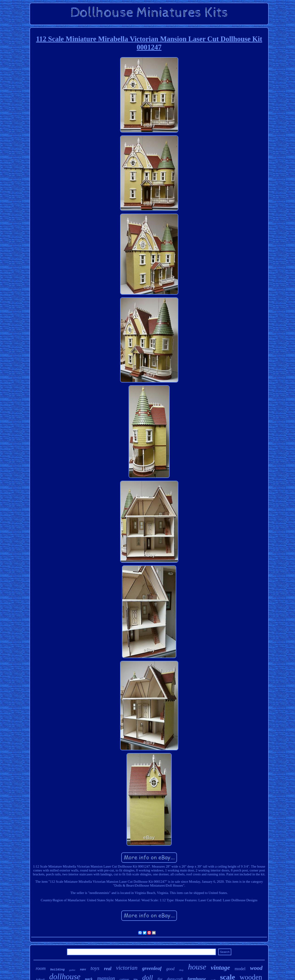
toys (95, 968)
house (197, 967)
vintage (221, 967)
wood (256, 968)
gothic (72, 970)
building (57, 970)
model (240, 969)
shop (181, 970)
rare (83, 969)
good (170, 969)
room (41, 968)
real (108, 969)
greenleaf (152, 968)
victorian (127, 968)
